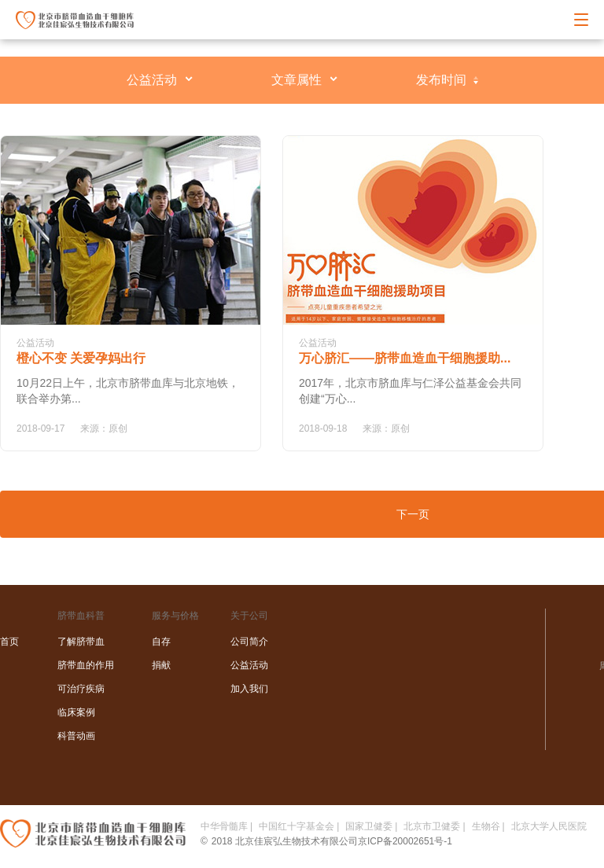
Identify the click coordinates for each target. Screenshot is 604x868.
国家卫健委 (369, 826)
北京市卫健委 (432, 826)
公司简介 (249, 642)
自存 (161, 642)
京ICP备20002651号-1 (405, 841)
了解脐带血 (81, 642)
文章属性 (296, 80)
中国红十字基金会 (296, 826)
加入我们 (249, 689)
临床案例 (76, 712)
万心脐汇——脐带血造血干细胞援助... (405, 358)
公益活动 (152, 80)
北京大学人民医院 (549, 826)
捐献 (161, 665)
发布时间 (441, 80)
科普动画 (76, 736)
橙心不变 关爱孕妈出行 (81, 358)
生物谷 (486, 826)
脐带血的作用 (86, 665)
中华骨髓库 (224, 826)
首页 (9, 642)
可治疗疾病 (81, 689)
